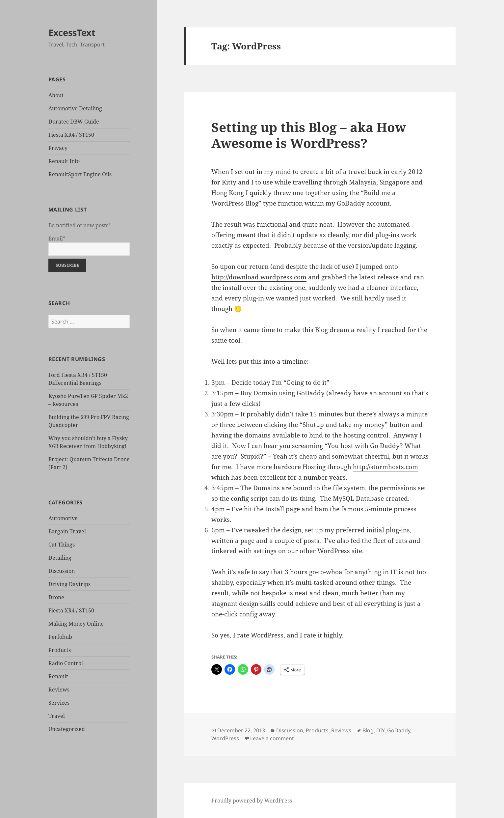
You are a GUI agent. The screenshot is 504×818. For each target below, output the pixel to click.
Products (60, 650)
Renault (58, 676)
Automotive (63, 518)
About (56, 95)
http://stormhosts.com (385, 467)
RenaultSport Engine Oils (80, 174)
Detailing (60, 558)
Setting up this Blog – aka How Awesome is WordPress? (309, 135)
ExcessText (72, 32)
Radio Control (66, 663)
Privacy (58, 148)
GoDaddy (399, 730)
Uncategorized (67, 729)
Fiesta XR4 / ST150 (71, 135)
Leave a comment (272, 738)
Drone (56, 597)
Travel (57, 716)
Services (59, 703)
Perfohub (60, 637)
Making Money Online (76, 624)
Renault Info (64, 161)
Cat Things (62, 545)
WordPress (225, 738)
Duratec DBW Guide (74, 122)
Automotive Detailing (75, 108)
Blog (368, 730)
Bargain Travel (67, 531)
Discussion (62, 571)
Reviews (59, 690)
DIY (380, 730)
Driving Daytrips (69, 584)
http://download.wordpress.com (259, 277)
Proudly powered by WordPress (252, 801)
